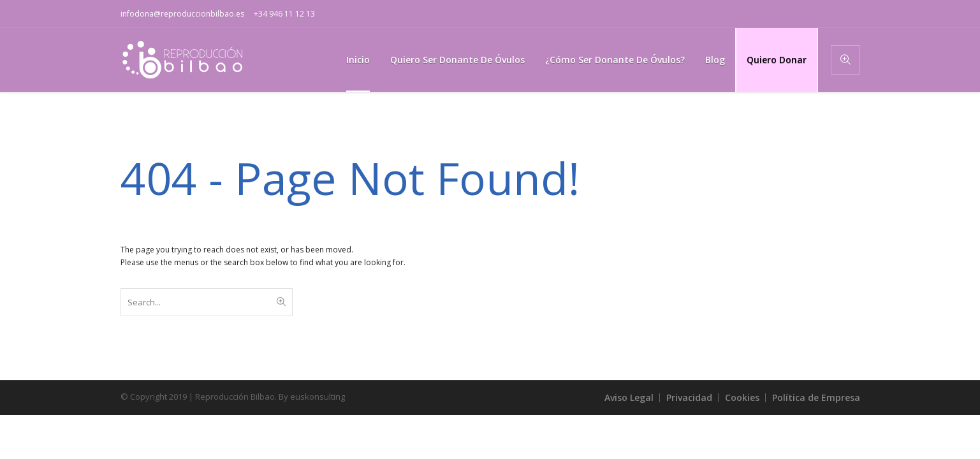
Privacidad (689, 397)
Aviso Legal (629, 397)
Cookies (742, 397)
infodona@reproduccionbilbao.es (182, 14)
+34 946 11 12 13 (284, 14)
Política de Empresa (816, 397)
